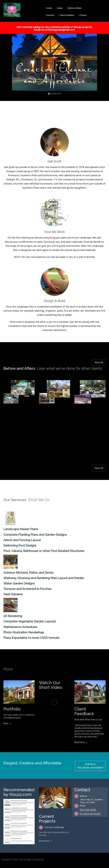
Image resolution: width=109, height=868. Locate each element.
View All (99, 362)
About (59, 8)
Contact (83, 15)
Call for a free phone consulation (90, 766)
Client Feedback (66, 15)
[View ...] (7, 723)
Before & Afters (74, 8)
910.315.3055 (88, 810)
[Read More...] (81, 742)
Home (49, 8)
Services (50, 15)
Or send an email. (90, 814)
